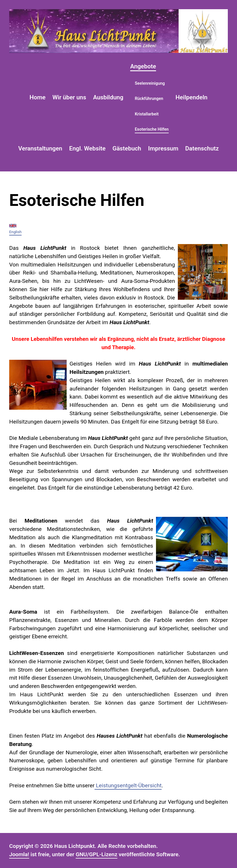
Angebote (143, 66)
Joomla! (19, 854)
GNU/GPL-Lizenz (96, 854)
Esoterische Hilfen (152, 129)
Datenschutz (202, 148)
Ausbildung (108, 97)
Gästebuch (127, 148)
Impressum (163, 148)
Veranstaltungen (40, 148)
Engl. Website (87, 148)
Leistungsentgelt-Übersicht (128, 785)
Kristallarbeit (147, 114)
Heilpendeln (191, 97)
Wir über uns (69, 97)
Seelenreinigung (150, 83)
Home (38, 97)
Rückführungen (149, 99)
